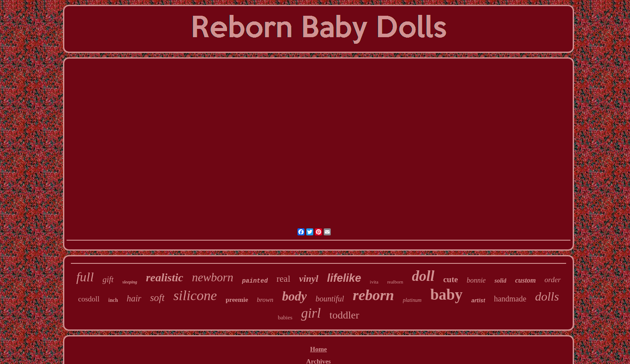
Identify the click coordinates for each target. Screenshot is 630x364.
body (294, 296)
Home (318, 349)
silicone (195, 295)
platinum (412, 300)
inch (113, 300)
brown (265, 300)
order (553, 280)
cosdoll (89, 299)
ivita (374, 282)
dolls (547, 296)
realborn (395, 282)
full (85, 277)
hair (134, 298)
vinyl (309, 278)
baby (446, 295)
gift (108, 279)
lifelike (344, 278)
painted (255, 281)
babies (285, 317)
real (283, 279)
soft (157, 298)
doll (423, 276)
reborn (373, 295)
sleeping (130, 282)
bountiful (330, 299)
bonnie (476, 280)
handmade (510, 299)
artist (478, 300)
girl (311, 313)
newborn (213, 277)
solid (500, 281)
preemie (237, 300)
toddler (344, 315)
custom (525, 280)
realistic (165, 278)
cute (451, 279)
